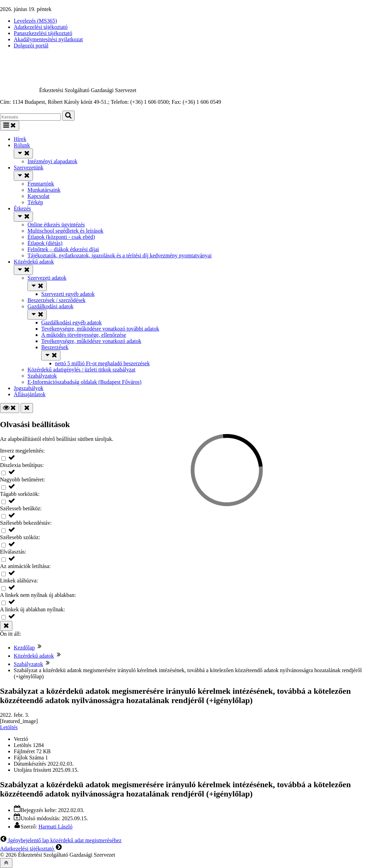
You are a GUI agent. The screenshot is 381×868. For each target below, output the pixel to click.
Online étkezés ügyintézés (56, 225)
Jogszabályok (29, 388)
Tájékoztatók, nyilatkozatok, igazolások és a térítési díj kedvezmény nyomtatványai (120, 255)
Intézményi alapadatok (52, 161)
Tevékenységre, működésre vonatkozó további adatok (100, 329)
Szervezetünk (29, 168)
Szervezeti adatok (47, 278)
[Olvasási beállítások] (10, 408)
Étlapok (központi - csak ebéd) (61, 237)
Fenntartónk (41, 184)
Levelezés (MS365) (35, 21)
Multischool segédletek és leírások (65, 231)
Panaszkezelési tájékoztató (43, 33)
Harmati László (55, 827)
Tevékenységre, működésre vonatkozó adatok (91, 341)
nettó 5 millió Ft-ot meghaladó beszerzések (102, 363)
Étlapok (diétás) (45, 243)
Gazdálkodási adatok (51, 306)
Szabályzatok (42, 376)
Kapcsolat (38, 196)
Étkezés (22, 208)
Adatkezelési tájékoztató (41, 27)
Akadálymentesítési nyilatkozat (48, 39)
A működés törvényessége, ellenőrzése (84, 335)
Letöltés (9, 727)
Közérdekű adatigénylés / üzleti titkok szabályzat (81, 370)
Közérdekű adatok (34, 262)
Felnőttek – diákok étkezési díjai (63, 249)
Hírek (20, 139)
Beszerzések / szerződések (57, 300)
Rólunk (22, 145)
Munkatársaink (44, 190)
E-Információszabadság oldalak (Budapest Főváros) (85, 382)
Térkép (35, 202)
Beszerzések (55, 347)
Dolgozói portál (31, 46)
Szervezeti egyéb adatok (68, 294)
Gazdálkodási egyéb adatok (71, 322)
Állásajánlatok (30, 394)
